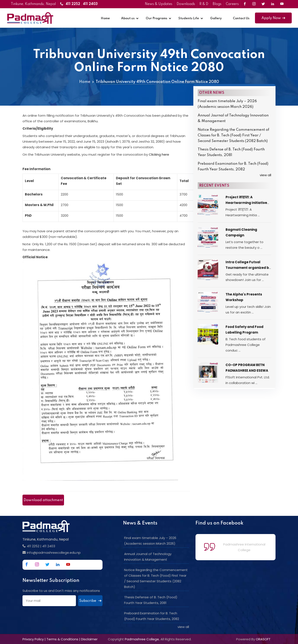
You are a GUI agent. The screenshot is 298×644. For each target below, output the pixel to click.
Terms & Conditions (62, 639)
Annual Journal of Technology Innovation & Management (233, 118)
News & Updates (159, 4)
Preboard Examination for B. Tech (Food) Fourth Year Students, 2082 (233, 167)
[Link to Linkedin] (273, 4)
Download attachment (43, 500)
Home (105, 18)
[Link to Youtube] (282, 4)
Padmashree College (142, 639)
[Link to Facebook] (245, 4)
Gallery (216, 18)
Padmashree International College (244, 547)
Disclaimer (89, 639)
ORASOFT (263, 639)
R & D (204, 4)
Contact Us (241, 18)
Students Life (189, 18)
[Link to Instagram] (254, 4)
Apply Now (273, 18)
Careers (232, 4)
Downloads (186, 4)
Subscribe (90, 601)
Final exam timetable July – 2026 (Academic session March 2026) (227, 104)
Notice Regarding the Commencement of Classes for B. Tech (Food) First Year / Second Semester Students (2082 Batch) (233, 135)
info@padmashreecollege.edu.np (54, 553)
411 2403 (49, 546)
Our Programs (156, 18)
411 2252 (33, 546)
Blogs (217, 4)
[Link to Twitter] (263, 4)
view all (265, 175)
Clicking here (159, 154)
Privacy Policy (33, 639)
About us (128, 18)
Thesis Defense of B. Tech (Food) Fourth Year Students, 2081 (231, 152)
